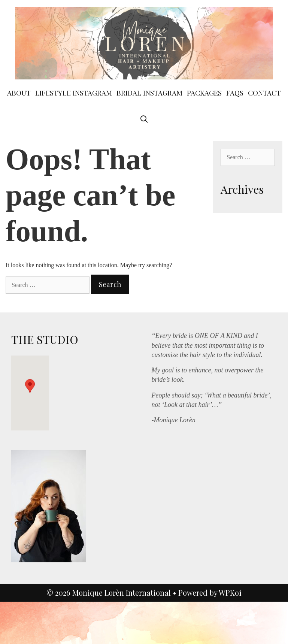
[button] (30, 386)
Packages (204, 93)
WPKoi (230, 592)
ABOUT (19, 93)
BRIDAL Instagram (149, 93)
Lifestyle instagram (74, 93)
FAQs (235, 93)
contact (264, 93)
